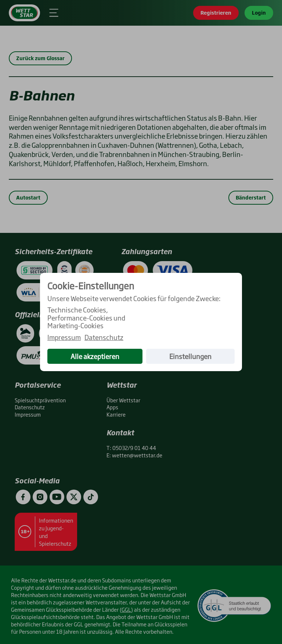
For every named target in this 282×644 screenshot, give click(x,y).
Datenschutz (104, 337)
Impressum (64, 337)
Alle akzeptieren (95, 356)
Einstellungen (190, 356)
